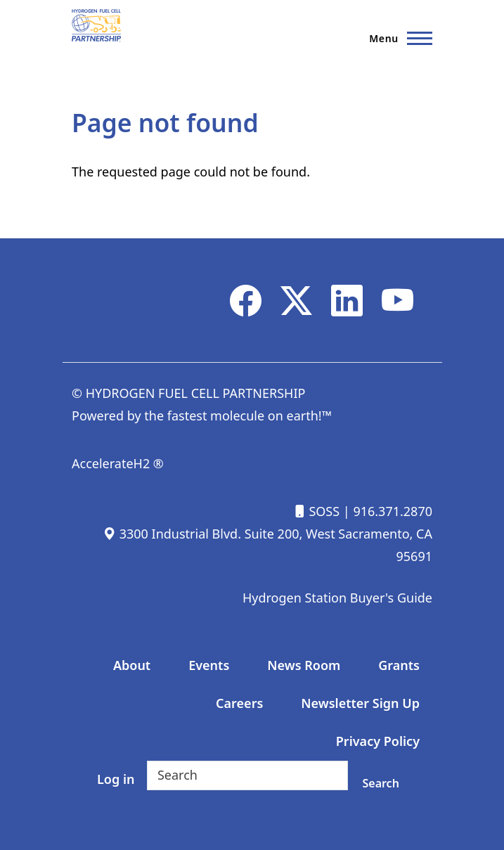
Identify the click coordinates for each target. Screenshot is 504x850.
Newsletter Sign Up (360, 703)
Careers (239, 703)
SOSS (316, 511)
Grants (399, 665)
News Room (304, 665)
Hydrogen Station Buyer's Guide (337, 598)
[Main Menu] (396, 38)
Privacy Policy (378, 741)
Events (209, 665)
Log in (116, 779)
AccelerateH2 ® (118, 463)
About (132, 665)
